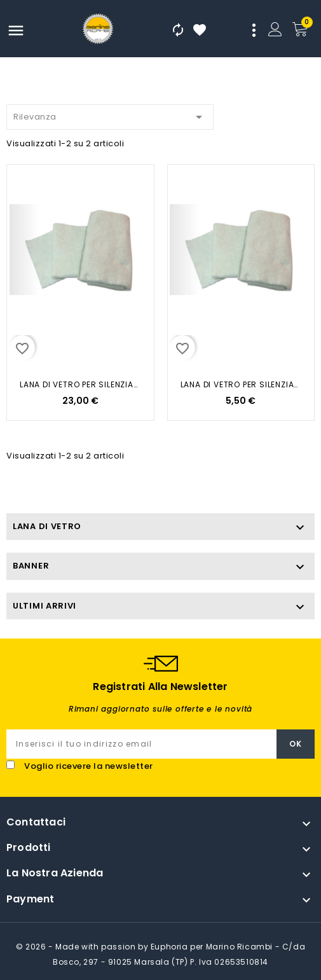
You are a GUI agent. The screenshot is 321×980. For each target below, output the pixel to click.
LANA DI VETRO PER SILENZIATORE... (80, 384)
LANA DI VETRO (47, 526)
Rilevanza (110, 115)
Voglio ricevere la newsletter (89, 766)
